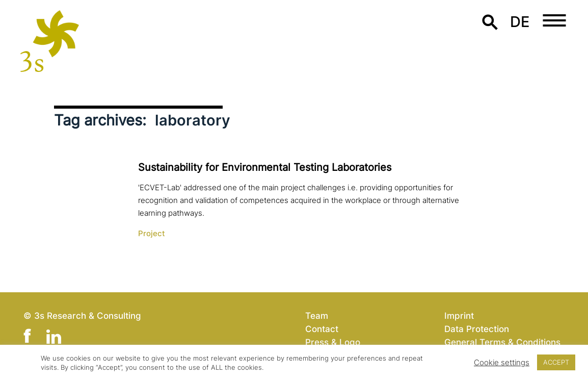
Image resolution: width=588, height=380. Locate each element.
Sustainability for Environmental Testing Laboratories (265, 167)
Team (317, 315)
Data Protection (477, 329)
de (520, 22)
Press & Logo (333, 342)
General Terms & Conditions (502, 342)
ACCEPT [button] (556, 362)
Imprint (459, 315)
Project (152, 234)
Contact (322, 329)
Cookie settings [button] (502, 363)
